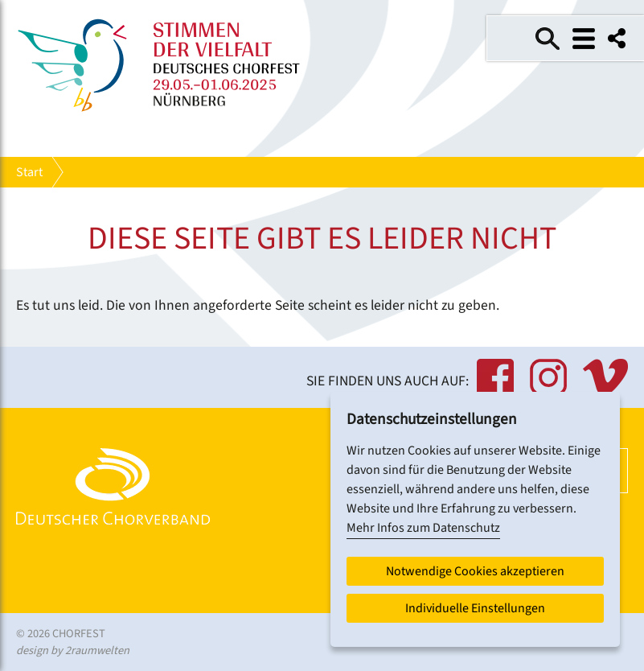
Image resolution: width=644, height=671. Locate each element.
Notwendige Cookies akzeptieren (475, 571)
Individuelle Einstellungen (475, 608)
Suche (548, 39)
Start (29, 172)
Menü (584, 39)
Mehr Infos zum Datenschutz (423, 528)
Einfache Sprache (511, 39)
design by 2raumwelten (73, 650)
